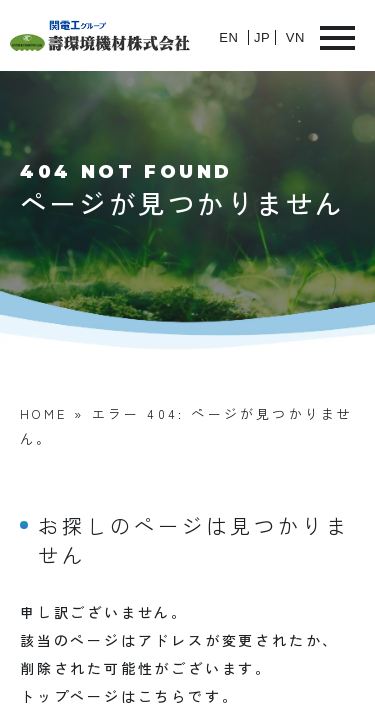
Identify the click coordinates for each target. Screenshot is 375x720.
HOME (43, 413)
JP (262, 37)
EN (228, 37)
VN (295, 37)
